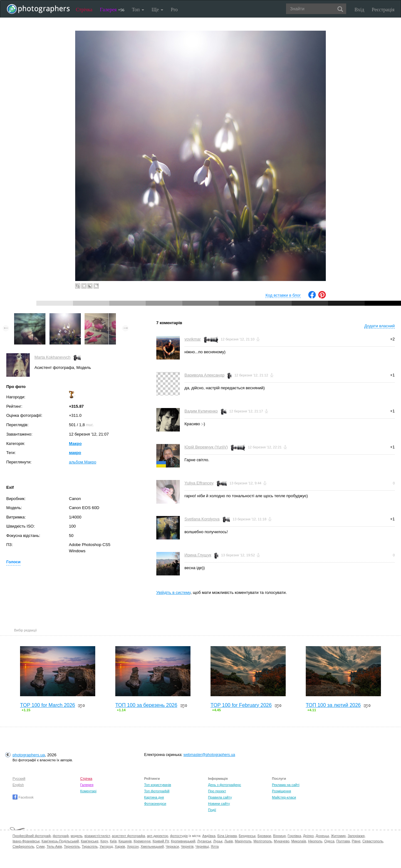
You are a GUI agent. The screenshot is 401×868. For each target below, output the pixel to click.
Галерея (112, 10)
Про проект (217, 791)
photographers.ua (29, 755)
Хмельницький (152, 846)
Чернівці (202, 846)
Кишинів (125, 841)
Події (212, 810)
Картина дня (154, 797)
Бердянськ (247, 836)
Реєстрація (383, 10)
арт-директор (158, 836)
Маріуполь (243, 841)
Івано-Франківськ (26, 841)
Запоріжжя (356, 836)
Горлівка (294, 836)
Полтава (343, 841)
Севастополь (373, 841)
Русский (19, 779)
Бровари (264, 836)
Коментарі (88, 791)
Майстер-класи (284, 797)
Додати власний (380, 326)
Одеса (329, 841)
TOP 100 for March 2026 (48, 705)
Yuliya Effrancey (199, 483)
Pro (174, 10)
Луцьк (218, 841)
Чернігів (187, 846)
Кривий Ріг (161, 841)
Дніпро (308, 836)
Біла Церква (227, 836)
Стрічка (84, 10)
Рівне (356, 841)
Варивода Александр (205, 375)
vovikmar (193, 339)
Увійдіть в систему (174, 592)
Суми (40, 846)
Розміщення (281, 791)
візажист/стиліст (97, 836)
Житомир (338, 836)
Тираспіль (90, 846)
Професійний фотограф (32, 836)
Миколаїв (299, 841)
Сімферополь (23, 846)
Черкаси (172, 846)
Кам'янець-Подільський (60, 841)
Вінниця (279, 836)
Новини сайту (219, 804)
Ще (157, 10)
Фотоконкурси (155, 804)
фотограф (61, 836)
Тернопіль (72, 846)
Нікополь (315, 841)
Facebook (23, 797)
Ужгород (106, 846)
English (18, 785)
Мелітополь (263, 841)
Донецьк (322, 836)
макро (75, 453)
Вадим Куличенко (201, 411)
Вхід (359, 10)
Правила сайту (220, 797)
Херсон (133, 846)
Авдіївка (209, 836)
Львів (229, 841)
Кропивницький (183, 841)
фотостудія (179, 836)
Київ (113, 841)
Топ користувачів (158, 785)
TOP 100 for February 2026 (241, 705)
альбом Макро (83, 462)
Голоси (13, 562)
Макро (75, 444)
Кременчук (142, 841)
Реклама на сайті (286, 785)
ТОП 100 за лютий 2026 (333, 705)
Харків (120, 846)
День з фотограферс (225, 785)
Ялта (215, 846)
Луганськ (204, 841)
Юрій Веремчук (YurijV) (206, 447)
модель (77, 836)
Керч (104, 841)
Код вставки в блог (283, 295)
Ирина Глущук (198, 555)
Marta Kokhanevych (52, 357)
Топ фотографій (157, 791)
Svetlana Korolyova (202, 519)
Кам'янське (90, 841)
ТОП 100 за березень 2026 (146, 705)
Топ (138, 10)
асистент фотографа (128, 836)
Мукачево (281, 841)
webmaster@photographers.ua (209, 755)
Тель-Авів (54, 846)
